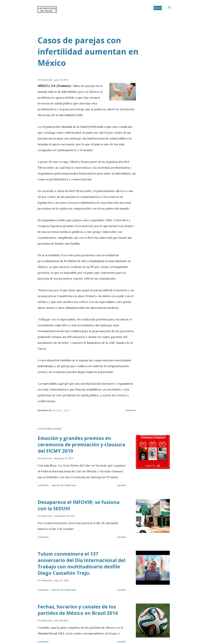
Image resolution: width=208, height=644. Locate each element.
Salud (67, 410)
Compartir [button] (130, 410)
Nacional (57, 410)
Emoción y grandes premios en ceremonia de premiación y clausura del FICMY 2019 (81, 445)
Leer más (121, 485)
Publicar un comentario (64, 485)
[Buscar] (158, 8)
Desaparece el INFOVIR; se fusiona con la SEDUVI (79, 505)
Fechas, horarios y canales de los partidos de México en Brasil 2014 (78, 610)
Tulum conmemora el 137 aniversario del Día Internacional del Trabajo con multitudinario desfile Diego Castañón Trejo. (82, 563)
